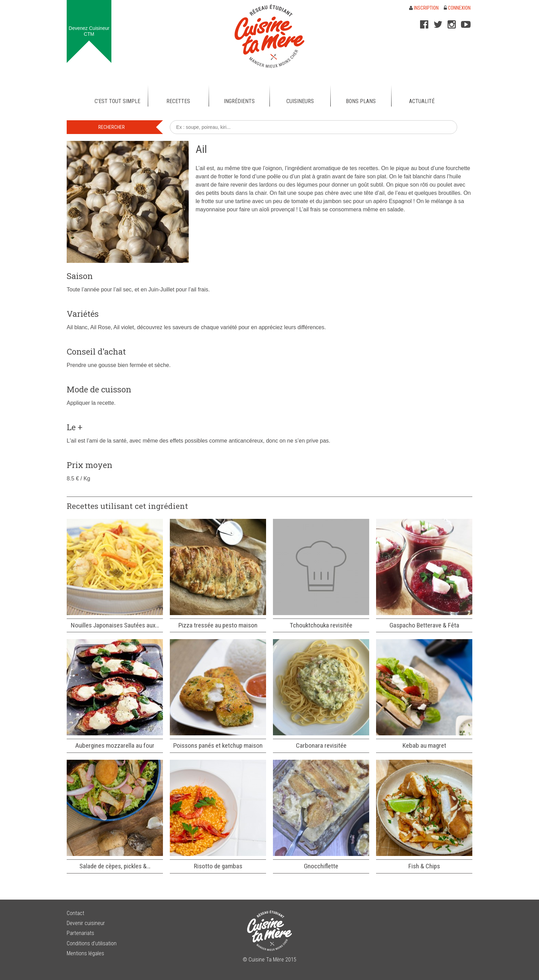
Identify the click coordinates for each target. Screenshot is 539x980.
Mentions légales (85, 953)
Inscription (424, 8)
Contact (75, 913)
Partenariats (80, 933)
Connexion (457, 8)
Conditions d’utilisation (92, 943)
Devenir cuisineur (86, 923)
